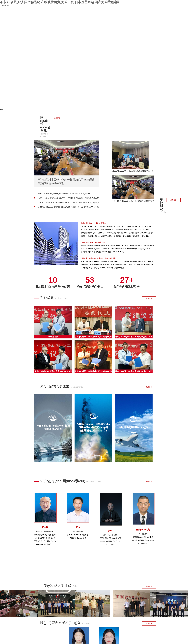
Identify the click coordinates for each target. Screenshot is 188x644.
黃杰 (78, 527)
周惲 (110, 531)
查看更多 (57, 118)
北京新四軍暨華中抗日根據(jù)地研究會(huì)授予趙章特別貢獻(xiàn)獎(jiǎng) (69, 202)
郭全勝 (45, 527)
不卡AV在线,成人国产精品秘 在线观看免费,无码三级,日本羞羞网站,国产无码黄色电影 (60, 2)
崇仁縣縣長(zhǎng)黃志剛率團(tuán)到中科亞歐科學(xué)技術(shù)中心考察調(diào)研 (71, 207)
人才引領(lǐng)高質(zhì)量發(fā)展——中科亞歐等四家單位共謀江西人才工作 (69, 198)
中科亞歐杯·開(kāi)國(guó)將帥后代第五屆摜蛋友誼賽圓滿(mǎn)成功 (65, 194)
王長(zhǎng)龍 (143, 530)
